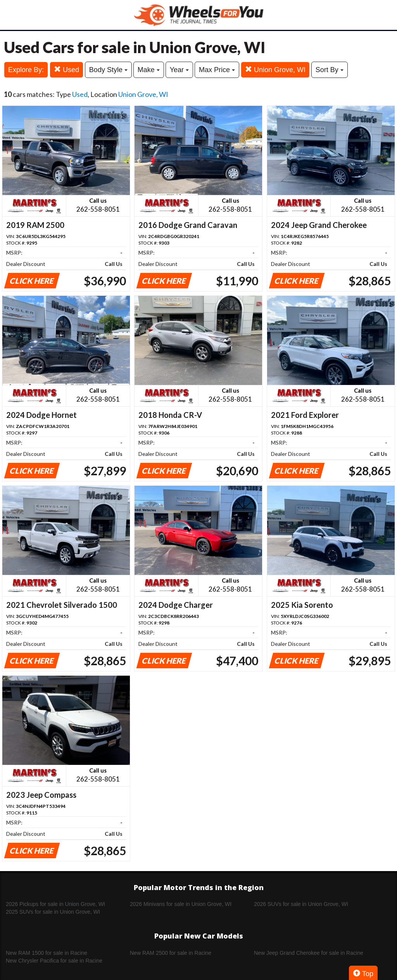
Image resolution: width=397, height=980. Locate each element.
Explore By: (26, 70)
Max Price (217, 70)
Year (179, 70)
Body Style (108, 70)
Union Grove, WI (275, 70)
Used (66, 70)
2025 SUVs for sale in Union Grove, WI (53, 912)
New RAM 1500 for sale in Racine (47, 953)
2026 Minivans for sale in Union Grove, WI (181, 904)
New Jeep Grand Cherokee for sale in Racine (309, 953)
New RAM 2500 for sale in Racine (171, 953)
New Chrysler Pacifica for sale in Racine (54, 961)
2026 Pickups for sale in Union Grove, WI (55, 904)
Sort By (330, 70)
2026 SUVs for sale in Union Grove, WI (301, 904)
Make (149, 70)
